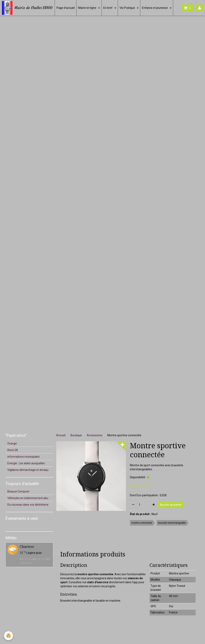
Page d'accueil (66, 8)
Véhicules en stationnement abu (28, 498)
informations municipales (24, 457)
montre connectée (142, 523)
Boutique (76, 435)
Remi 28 (13, 450)
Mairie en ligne (87, 8)
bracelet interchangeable (172, 523)
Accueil (61, 435)
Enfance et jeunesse (155, 8)
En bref (108, 8)
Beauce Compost (18, 491)
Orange (12, 443)
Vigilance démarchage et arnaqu (28, 470)
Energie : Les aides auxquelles (26, 463)
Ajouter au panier (171, 505)
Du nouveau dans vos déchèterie (28, 505)
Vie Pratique (128, 8)
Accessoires (95, 435)
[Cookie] (9, 636)
